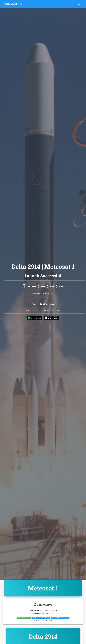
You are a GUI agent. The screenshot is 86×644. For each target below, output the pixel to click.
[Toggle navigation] (79, 4)
